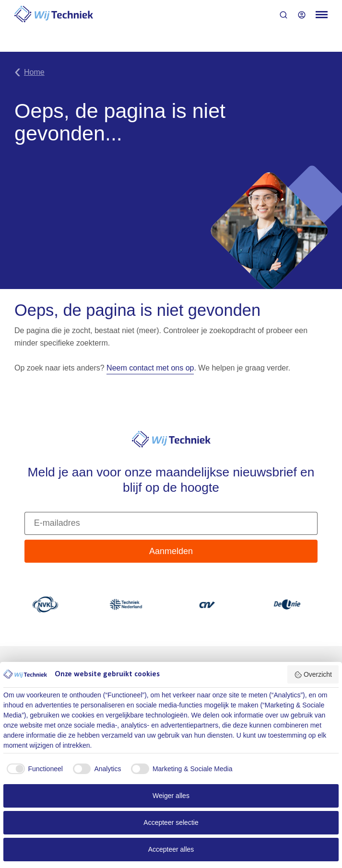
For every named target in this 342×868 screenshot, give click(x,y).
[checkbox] (33, 769)
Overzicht (313, 675)
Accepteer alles (171, 849)
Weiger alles (171, 796)
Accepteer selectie (171, 822)
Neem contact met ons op (150, 368)
